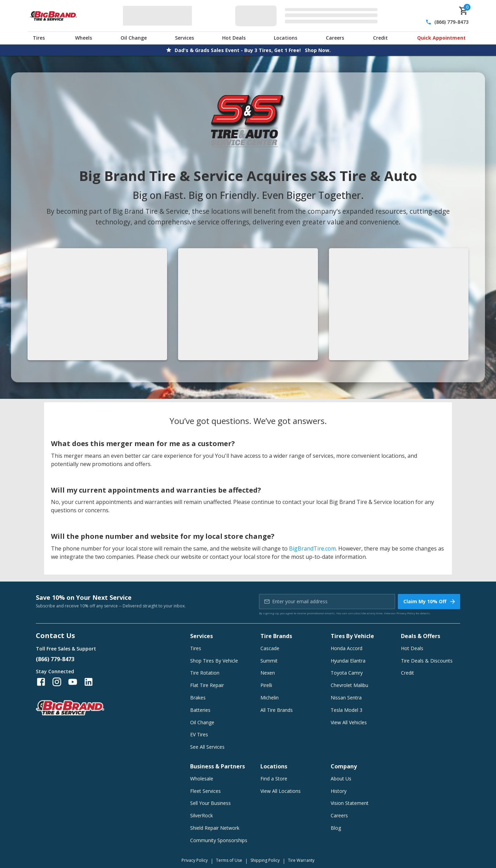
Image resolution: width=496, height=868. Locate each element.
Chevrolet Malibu (349, 685)
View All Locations (281, 791)
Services (184, 38)
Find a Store (274, 779)
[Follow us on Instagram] (57, 682)
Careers (335, 38)
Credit (380, 38)
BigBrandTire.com (312, 548)
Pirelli (266, 685)
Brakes (198, 698)
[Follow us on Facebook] (41, 682)
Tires (39, 38)
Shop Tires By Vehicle (214, 661)
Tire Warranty (301, 860)
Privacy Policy (406, 613)
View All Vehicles (349, 722)
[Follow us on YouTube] (73, 682)
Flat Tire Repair (207, 685)
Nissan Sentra (346, 698)
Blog (336, 828)
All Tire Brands (277, 710)
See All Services (207, 747)
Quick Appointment (441, 38)
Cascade (270, 648)
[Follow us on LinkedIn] (89, 682)
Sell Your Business (210, 803)
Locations (286, 38)
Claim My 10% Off (430, 602)
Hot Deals (234, 38)
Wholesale (202, 779)
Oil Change (134, 38)
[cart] (464, 11)
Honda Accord (347, 648)
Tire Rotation (205, 673)
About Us (341, 779)
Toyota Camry (347, 673)
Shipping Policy (265, 860)
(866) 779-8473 (451, 22)
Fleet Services (205, 791)
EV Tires (199, 734)
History (339, 791)
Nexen (268, 673)
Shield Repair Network (215, 828)
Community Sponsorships (219, 840)
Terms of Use (229, 860)
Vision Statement (350, 803)
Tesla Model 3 (347, 710)
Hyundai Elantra (348, 661)
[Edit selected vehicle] (308, 16)
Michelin (270, 698)
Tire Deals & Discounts (427, 661)
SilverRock (201, 815)
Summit (269, 661)
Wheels (84, 38)
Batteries (200, 710)
